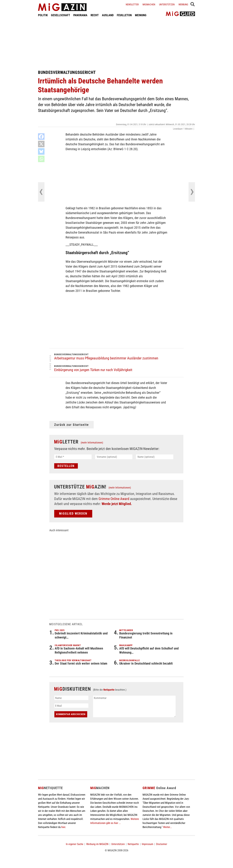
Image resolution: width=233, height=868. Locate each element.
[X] (41, 144)
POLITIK (43, 15)
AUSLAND (108, 15)
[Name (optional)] (155, 457)
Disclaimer (162, 844)
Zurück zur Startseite (72, 425)
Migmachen (149, 5)
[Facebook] (41, 137)
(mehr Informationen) (92, 443)
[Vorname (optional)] (114, 457)
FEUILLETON (124, 15)
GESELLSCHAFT (61, 15)
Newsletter (132, 5)
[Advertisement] (116, 43)
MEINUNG (141, 15)
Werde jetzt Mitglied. (117, 504)
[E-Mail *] (73, 457)
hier (63, 827)
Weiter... (167, 827)
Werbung (183, 5)
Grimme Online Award (114, 499)
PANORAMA (80, 15)
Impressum (147, 844)
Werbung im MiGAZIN (97, 844)
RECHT (95, 15)
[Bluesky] (41, 151)
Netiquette (109, 690)
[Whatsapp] (41, 159)
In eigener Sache (75, 844)
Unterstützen (167, 5)
